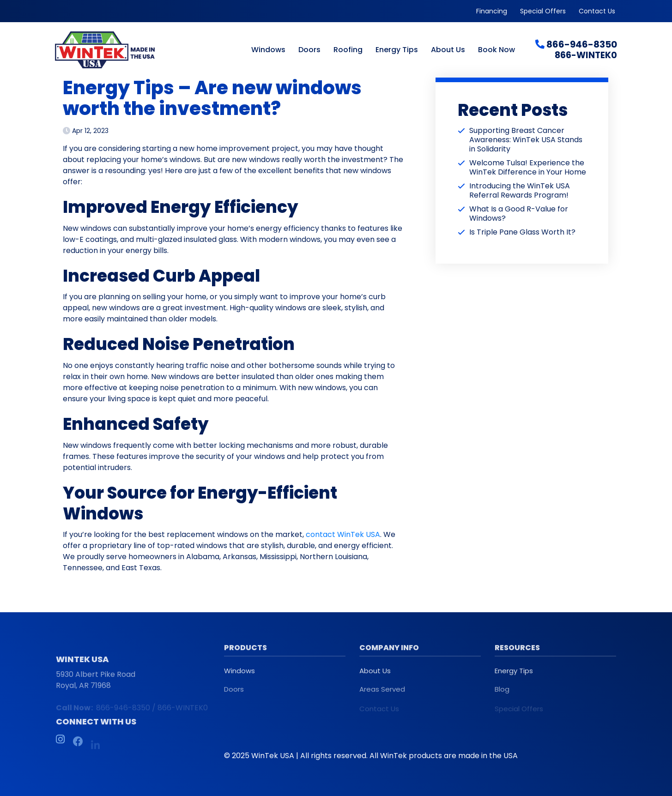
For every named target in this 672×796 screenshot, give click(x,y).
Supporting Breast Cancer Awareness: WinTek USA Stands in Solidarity (526, 140)
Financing (492, 11)
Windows (268, 50)
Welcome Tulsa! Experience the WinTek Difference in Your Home (528, 168)
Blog (502, 694)
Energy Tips (397, 50)
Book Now (496, 50)
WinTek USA (359, 534)
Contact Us (597, 11)
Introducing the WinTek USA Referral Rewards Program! (520, 191)
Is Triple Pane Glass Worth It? (522, 232)
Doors (309, 50)
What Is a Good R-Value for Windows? (519, 214)
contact (321, 534)
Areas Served (382, 694)
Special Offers (543, 11)
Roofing (348, 50)
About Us (448, 50)
